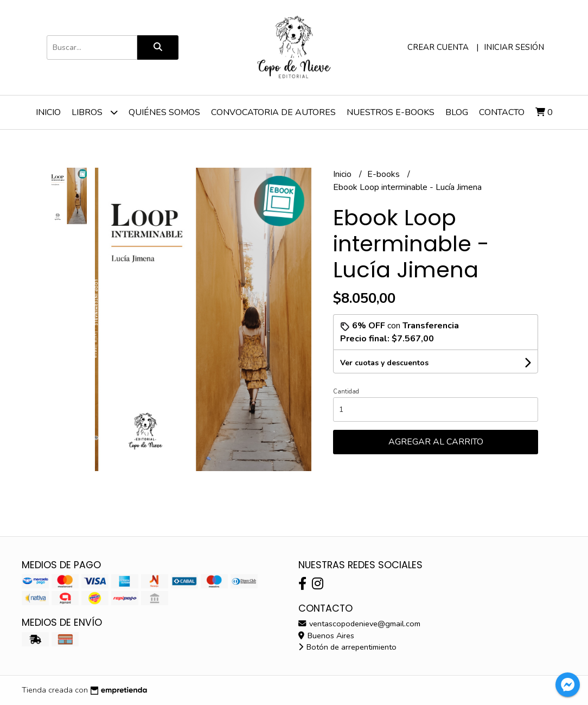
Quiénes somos (164, 112)
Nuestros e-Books (391, 112)
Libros (95, 112)
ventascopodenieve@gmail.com (359, 624)
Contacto (502, 112)
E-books (385, 174)
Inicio (48, 112)
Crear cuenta (438, 47)
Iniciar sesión (514, 47)
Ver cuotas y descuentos (384, 363)
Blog (457, 112)
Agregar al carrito (436, 442)
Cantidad (346, 392)
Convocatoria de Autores (273, 112)
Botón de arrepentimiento (347, 647)
